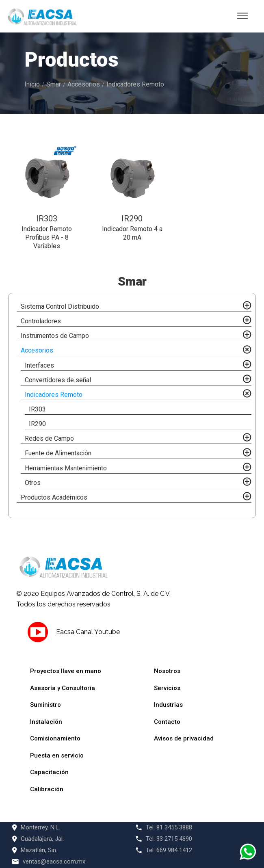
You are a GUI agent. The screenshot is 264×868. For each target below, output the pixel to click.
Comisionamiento (55, 738)
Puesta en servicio (57, 755)
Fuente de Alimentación (58, 453)
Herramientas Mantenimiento (66, 468)
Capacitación (49, 772)
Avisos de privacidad (184, 738)
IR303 (37, 409)
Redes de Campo (49, 438)
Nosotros (167, 671)
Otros (33, 483)
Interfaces (39, 365)
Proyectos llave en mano (66, 671)
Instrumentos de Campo (55, 336)
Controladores (41, 321)
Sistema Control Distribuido (60, 306)
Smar (54, 84)
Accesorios (84, 84)
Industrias (168, 705)
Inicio (32, 84)
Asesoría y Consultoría (63, 688)
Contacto (167, 722)
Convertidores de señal (58, 380)
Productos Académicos (54, 497)
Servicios (167, 688)
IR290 (37, 424)
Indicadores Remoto (135, 84)
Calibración (47, 789)
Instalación (46, 722)
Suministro (45, 705)
